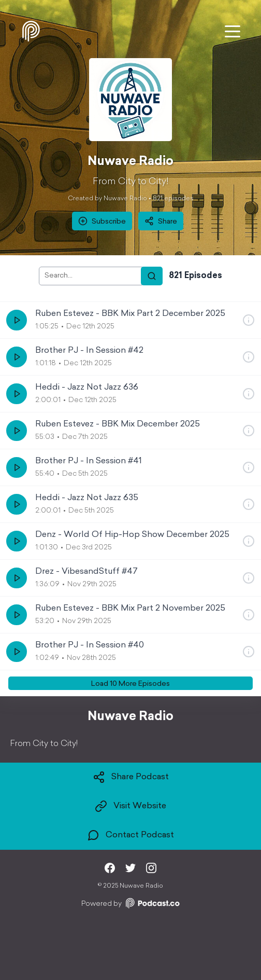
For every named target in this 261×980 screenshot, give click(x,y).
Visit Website (130, 806)
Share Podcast (131, 777)
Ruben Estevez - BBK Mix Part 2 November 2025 (130, 609)
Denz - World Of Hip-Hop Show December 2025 (132, 535)
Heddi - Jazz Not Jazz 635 (87, 498)
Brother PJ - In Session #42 (89, 351)
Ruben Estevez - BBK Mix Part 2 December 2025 (130, 314)
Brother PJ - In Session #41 (89, 461)
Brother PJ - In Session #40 (90, 645)
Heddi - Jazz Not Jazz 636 (87, 388)
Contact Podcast (130, 835)
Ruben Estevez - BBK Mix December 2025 (118, 424)
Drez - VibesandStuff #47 (86, 572)
